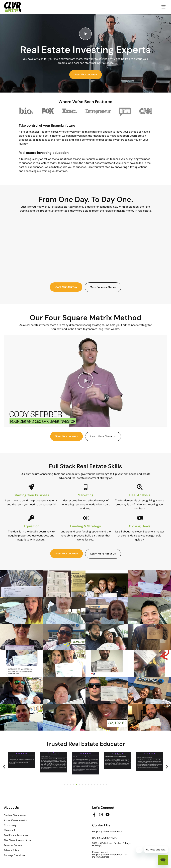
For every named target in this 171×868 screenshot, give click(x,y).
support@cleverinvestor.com (108, 831)
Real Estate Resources (16, 835)
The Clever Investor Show (18, 840)
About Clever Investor (16, 820)
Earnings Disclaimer (15, 855)
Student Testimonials (15, 815)
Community (10, 825)
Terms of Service (13, 845)
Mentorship (10, 830)
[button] (163, 7)
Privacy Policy (11, 850)
